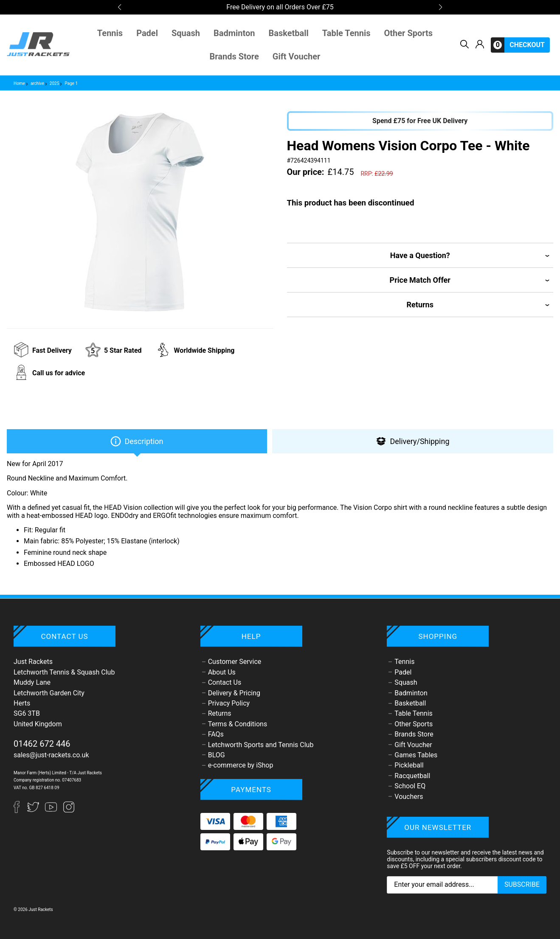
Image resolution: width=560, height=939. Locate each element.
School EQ (410, 786)
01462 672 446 (42, 744)
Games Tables (416, 755)
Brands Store (234, 57)
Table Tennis (346, 33)
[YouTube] (52, 811)
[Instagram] (69, 811)
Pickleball (409, 765)
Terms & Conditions (238, 724)
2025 (52, 83)
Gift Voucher (297, 57)
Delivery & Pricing (234, 693)
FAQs (216, 734)
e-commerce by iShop (241, 765)
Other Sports (409, 33)
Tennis (110, 33)
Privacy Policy (229, 703)
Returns (220, 713)
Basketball (289, 33)
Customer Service (235, 662)
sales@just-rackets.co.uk (51, 755)
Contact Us (225, 682)
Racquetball (412, 776)
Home (19, 83)
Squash (186, 33)
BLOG (217, 755)
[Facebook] (20, 811)
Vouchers (409, 797)
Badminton (234, 33)
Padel (147, 33)
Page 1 (68, 83)
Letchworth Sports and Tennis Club (261, 745)
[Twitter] (34, 811)
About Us (222, 672)
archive (35, 83)
